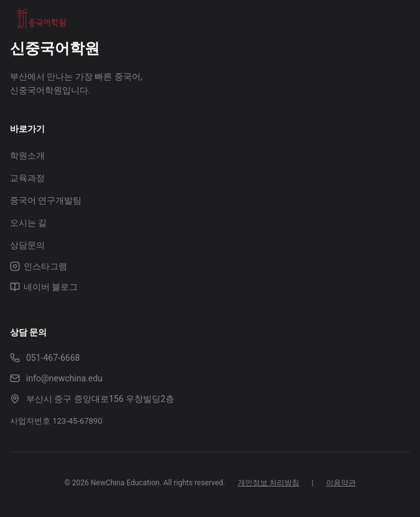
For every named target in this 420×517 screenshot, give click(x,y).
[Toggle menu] (398, 19)
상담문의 (27, 245)
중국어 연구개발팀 (46, 200)
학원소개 (27, 156)
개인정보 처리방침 (268, 483)
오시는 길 (28, 223)
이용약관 (341, 483)
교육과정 (27, 178)
